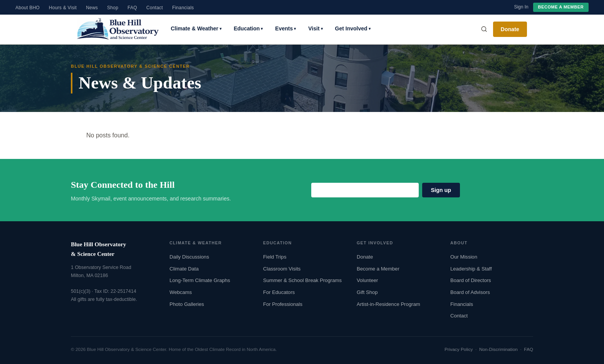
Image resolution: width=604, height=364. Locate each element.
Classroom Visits (282, 269)
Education (248, 28)
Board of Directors (471, 280)
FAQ (132, 8)
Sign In (521, 7)
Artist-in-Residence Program (388, 304)
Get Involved (353, 28)
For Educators (279, 292)
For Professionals (283, 304)
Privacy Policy (459, 349)
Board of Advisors (470, 292)
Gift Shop (367, 292)
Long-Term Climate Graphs (200, 280)
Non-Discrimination (498, 349)
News (92, 8)
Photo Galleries (187, 304)
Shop (113, 8)
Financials (183, 8)
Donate (510, 29)
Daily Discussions (189, 257)
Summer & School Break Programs (302, 280)
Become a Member (561, 7)
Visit (315, 28)
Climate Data (184, 269)
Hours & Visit (63, 8)
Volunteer (367, 280)
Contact (155, 8)
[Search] (484, 29)
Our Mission (464, 257)
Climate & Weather (196, 28)
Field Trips (275, 257)
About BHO (28, 8)
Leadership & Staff (471, 269)
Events (285, 28)
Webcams (181, 292)
